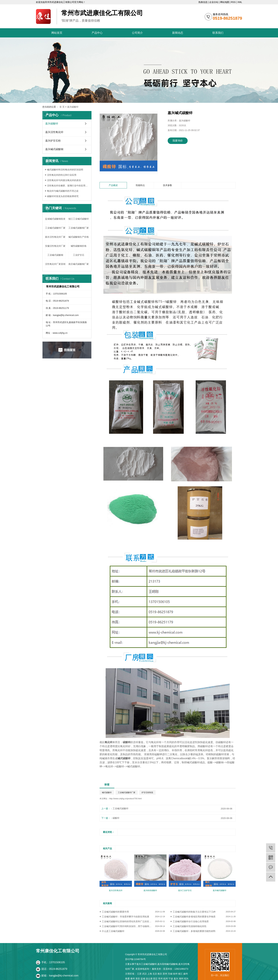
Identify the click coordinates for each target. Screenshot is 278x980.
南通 (127, 979)
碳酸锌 (116, 818)
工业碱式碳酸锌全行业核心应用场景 (191, 921)
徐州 (175, 974)
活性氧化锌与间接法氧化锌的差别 (64, 180)
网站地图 (225, 2)
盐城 (143, 979)
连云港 (149, 979)
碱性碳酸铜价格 (79, 246)
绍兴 (186, 979)
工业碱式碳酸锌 (120, 808)
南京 (160, 974)
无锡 (170, 974)
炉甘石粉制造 (147, 792)
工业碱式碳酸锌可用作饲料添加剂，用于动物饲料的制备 (130, 926)
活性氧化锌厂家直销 (55, 264)
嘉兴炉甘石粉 (53, 141)
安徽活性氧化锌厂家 (55, 246)
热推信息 (203, 2)
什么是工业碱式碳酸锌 (113, 931)
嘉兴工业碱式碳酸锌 (147, 964)
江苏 (139, 974)
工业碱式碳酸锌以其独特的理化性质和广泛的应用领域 (129, 921)
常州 (160, 979)
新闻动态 (178, 33)
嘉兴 (176, 979)
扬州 (186, 974)
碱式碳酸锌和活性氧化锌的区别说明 (65, 170)
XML (240, 2)
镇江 (180, 974)
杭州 (166, 979)
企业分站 (214, 2)
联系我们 (218, 33)
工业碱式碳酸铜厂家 (79, 228)
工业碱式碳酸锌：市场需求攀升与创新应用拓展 (125, 917)
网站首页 (57, 33)
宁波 (171, 979)
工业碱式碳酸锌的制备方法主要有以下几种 (194, 912)
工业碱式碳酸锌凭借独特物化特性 (190, 926)
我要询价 (178, 141)
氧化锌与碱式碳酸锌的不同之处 (63, 191)
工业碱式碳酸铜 (55, 255)
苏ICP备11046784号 (135, 959)
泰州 (133, 979)
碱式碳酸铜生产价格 (79, 237)
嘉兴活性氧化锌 (54, 132)
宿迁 (155, 979)
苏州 (165, 974)
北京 (155, 974)
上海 (150, 974)
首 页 (62, 107)
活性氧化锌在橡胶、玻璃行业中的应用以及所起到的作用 (68, 186)
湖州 (181, 979)
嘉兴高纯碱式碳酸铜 (168, 964)
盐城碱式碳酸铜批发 (55, 219)
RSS (233, 2)
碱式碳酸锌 (107, 792)
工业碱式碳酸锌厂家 (55, 228)
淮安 (138, 979)
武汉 (144, 974)
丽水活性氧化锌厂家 (55, 237)
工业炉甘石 (79, 255)
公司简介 (137, 33)
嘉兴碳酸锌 (73, 107)
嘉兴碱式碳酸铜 (54, 149)
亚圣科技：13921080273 (176, 969)
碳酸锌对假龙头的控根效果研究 (63, 196)
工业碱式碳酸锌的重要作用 (115, 912)
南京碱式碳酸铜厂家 (79, 264)
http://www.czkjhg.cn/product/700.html (125, 799)
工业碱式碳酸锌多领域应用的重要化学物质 (194, 917)
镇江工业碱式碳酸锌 (79, 219)
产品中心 (97, 33)
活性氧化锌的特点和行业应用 (62, 175)
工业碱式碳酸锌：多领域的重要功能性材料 (194, 931)
